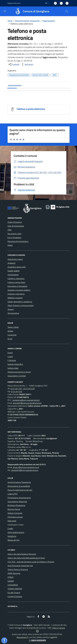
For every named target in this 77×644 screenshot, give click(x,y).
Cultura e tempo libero (16, 282)
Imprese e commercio (16, 294)
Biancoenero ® (23, 637)
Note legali (12, 521)
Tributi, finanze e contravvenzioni (21, 305)
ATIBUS (11, 577)
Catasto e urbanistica (16, 278)
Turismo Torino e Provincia (18, 569)
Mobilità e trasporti (15, 298)
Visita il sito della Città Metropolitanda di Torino (26, 558)
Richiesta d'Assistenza (16, 505)
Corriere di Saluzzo (15, 596)
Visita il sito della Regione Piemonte (22, 554)
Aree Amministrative (16, 226)
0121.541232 (17, 391)
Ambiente (11, 263)
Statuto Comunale (15, 513)
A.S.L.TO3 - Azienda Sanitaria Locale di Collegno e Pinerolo (31, 562)
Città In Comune (59, 628)
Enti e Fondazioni (14, 238)
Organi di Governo (15, 222)
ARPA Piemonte (14, 573)
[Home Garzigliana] (31, 11)
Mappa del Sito (14, 540)
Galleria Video (13, 368)
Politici (10, 245)
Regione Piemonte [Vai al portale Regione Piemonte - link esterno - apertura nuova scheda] (14, 3)
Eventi (10, 353)
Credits (10, 528)
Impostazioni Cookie (15, 525)
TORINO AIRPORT (15, 589)
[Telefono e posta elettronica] (12, 109)
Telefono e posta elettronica (31, 109)
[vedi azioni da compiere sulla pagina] (27, 64)
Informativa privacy (15, 517)
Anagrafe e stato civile (17, 267)
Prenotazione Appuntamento (19, 498)
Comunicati (12, 335)
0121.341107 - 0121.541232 (23, 389)
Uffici (10, 230)
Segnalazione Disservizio (17, 502)
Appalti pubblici (14, 271)
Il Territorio (12, 360)
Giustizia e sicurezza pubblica (19, 290)
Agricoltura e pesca (15, 259)
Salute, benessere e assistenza (20, 302)
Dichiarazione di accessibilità (19, 486)
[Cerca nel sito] (67, 11)
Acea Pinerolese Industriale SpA (20, 566)
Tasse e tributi (13, 327)
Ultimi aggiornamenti (16, 532)
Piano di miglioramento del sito (20, 490)
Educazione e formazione (17, 286)
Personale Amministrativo (18, 241)
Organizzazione (49, 21)
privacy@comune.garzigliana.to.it (26, 467)
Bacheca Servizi (14, 509)
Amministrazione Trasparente (27, 21)
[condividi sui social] (14, 64)
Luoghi (10, 357)
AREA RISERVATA (37, 640)
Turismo (11, 309)
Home (10, 21)
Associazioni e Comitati (17, 376)
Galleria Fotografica (15, 364)
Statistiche (12, 536)
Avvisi (10, 339)
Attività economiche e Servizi (19, 372)
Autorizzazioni (13, 275)
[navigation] (5, 11)
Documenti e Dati (14, 234)
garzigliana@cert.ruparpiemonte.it (26, 400)
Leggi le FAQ (13, 494)
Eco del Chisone (14, 593)
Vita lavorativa (13, 313)
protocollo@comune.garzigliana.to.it (27, 403)
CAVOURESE (13, 585)
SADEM (11, 581)
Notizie (10, 331)
